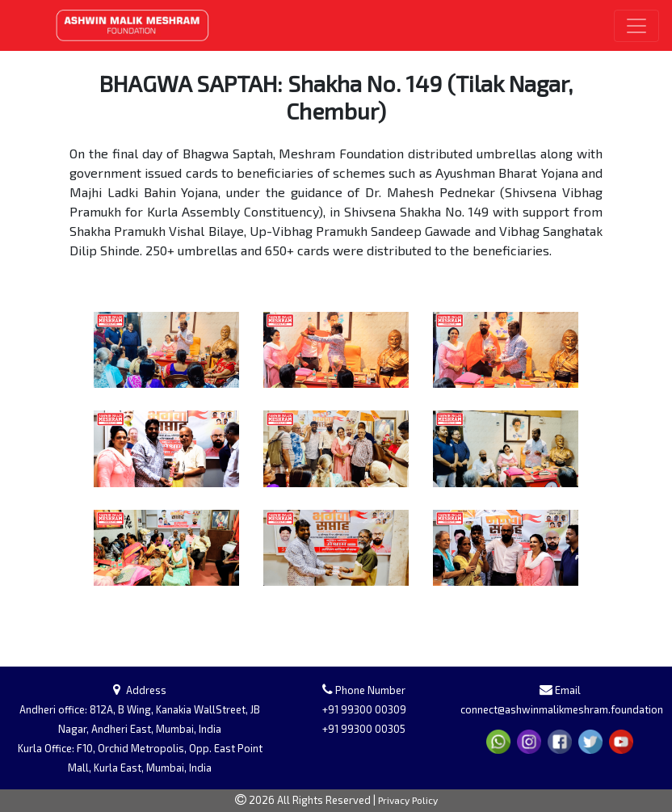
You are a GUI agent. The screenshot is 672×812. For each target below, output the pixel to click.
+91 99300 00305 (364, 729)
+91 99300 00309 (364, 709)
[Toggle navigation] (636, 26)
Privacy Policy (408, 800)
